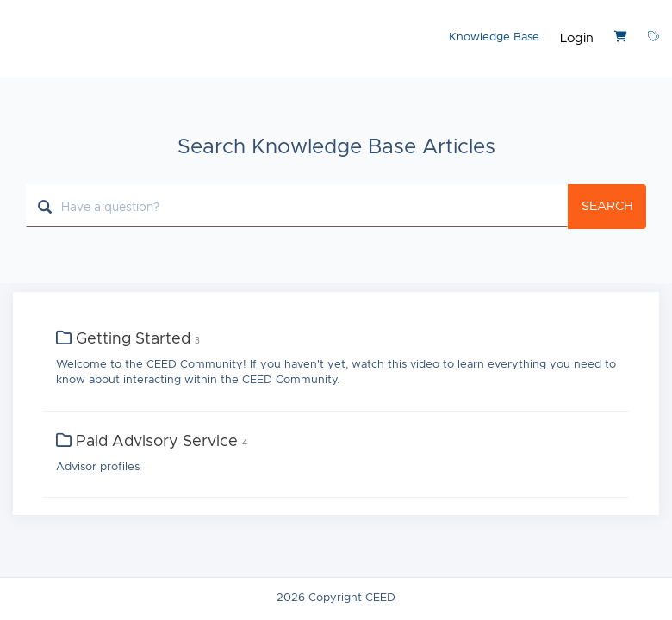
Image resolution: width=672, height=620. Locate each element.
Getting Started (133, 339)
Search (607, 206)
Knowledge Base (494, 37)
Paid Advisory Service (157, 442)
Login (577, 38)
